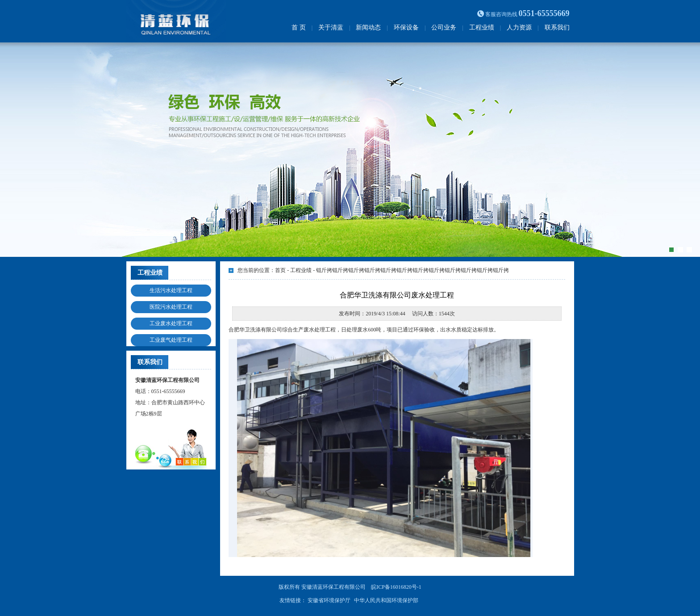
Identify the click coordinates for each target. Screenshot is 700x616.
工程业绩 (482, 27)
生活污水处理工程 (171, 290)
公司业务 (444, 27)
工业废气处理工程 (171, 340)
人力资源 (519, 27)
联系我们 (557, 27)
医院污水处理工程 (171, 307)
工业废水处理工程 (171, 323)
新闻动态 (368, 27)
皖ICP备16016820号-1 (396, 587)
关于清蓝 (331, 27)
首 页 (299, 27)
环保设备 (406, 27)
